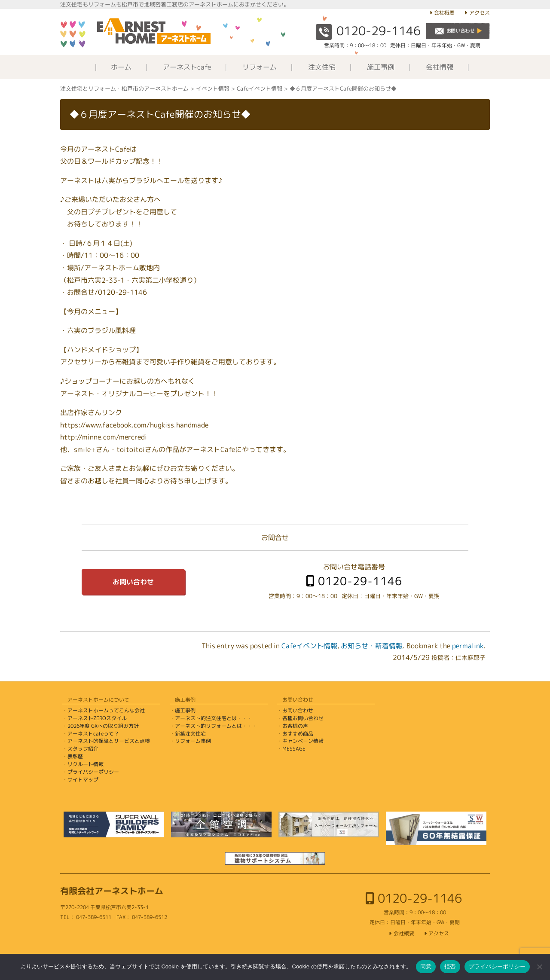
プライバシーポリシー (93, 772)
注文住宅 (322, 67)
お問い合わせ (133, 582)
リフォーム (260, 67)
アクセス (480, 13)
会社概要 (444, 13)
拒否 (450, 966)
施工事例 (381, 67)
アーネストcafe (187, 67)
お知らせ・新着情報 (372, 646)
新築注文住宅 (190, 734)
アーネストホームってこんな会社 (106, 710)
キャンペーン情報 (303, 741)
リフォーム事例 (193, 741)
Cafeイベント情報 (309, 646)
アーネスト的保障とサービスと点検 (109, 741)
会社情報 (440, 67)
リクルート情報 (86, 764)
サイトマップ (83, 780)
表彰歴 (75, 756)
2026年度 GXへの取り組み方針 (103, 726)
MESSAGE (294, 749)
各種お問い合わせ (303, 718)
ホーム (121, 67)
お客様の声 (295, 726)
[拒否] (539, 967)
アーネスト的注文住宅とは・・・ (214, 718)
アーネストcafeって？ (93, 734)
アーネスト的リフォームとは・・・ (216, 726)
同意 (426, 966)
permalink (468, 646)
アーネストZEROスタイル (97, 718)
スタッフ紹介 (83, 749)
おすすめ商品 (298, 734)
